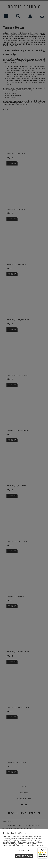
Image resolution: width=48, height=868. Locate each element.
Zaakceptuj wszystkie (24, 856)
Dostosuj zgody (24, 851)
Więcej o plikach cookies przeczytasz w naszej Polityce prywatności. (24, 846)
